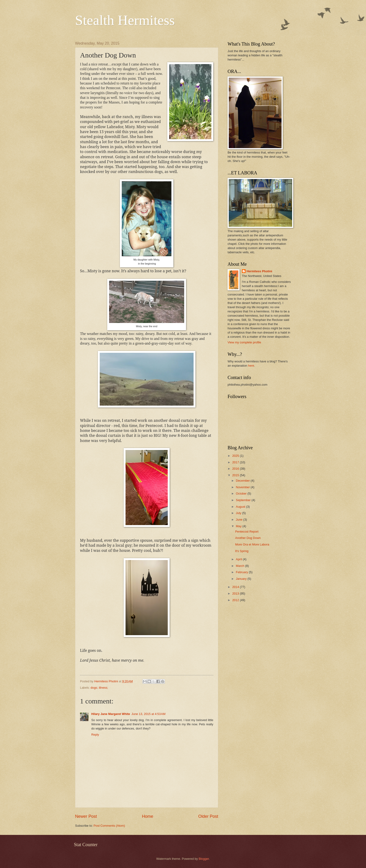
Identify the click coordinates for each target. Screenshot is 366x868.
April (239, 559)
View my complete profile (244, 342)
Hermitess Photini (259, 271)
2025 (236, 456)
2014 (236, 587)
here (251, 366)
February (242, 572)
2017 (236, 462)
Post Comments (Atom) (109, 826)
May (239, 526)
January (242, 579)
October (242, 494)
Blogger (204, 859)
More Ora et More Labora (252, 544)
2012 (236, 600)
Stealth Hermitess (125, 20)
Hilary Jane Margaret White (111, 714)
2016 (236, 469)
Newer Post (86, 816)
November (243, 487)
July (239, 513)
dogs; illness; (99, 688)
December (243, 481)
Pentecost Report (247, 532)
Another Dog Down (248, 538)
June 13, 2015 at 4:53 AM (148, 714)
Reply (95, 735)
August (241, 507)
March (240, 566)
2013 (236, 593)
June (240, 520)
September (244, 500)
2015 (236, 475)
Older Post (208, 816)
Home (148, 816)
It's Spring (242, 551)
